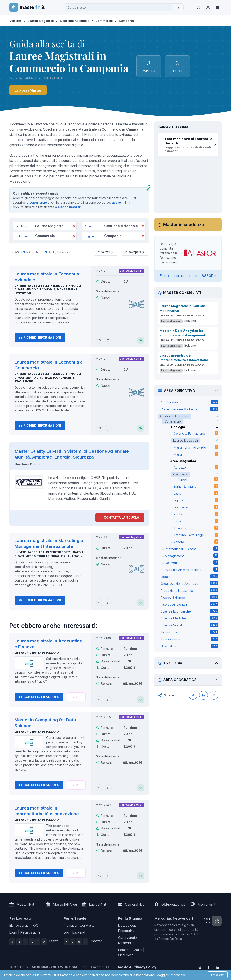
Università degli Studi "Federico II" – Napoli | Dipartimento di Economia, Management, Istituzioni (49, 289)
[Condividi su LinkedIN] (203, 695)
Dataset (124, 950)
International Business (192, 549)
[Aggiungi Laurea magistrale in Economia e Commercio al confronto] (108, 428)
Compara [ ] (135, 252)
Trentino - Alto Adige (196, 535)
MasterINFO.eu (65, 904)
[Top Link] (217, 7)
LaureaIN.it (98, 904)
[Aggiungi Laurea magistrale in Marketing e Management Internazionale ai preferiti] (100, 603)
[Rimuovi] (74, 226)
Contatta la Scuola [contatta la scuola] (119, 517)
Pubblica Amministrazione (192, 569)
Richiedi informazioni (40, 337)
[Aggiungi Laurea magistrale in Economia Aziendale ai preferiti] (100, 340)
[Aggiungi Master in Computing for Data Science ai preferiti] (100, 788)
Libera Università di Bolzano (37, 653)
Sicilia (196, 521)
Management (192, 556)
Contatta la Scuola (39, 697)
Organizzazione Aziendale (189, 583)
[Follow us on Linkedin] (217, 967)
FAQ (35, 925)
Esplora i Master (28, 90)
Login (13, 932)
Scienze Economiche (189, 611)
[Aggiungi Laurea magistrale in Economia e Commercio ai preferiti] (100, 428)
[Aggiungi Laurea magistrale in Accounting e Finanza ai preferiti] (100, 700)
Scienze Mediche (189, 618)
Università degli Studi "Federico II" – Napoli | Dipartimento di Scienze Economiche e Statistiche (49, 378)
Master (196, 454)
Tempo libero (189, 639)
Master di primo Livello (196, 447)
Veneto (196, 542)
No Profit (192, 562)
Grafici (137, 950)
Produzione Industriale (189, 590)
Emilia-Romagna (196, 486)
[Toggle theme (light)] (198, 7)
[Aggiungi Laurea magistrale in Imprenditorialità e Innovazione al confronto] (108, 876)
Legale (189, 576)
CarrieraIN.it (134, 904)
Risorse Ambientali (189, 604)
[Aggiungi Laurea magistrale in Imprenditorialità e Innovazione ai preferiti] (100, 876)
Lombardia (196, 507)
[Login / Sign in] (208, 7)
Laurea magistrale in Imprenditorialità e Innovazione (184, 358)
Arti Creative (189, 402)
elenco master (69, 207)
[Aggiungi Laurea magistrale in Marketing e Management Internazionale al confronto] (108, 603)
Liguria (196, 500)
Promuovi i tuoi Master (80, 925)
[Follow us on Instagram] (200, 967)
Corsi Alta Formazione (196, 433)
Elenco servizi (19, 925)
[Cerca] (178, 7)
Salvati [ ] (106, 252)
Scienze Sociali (189, 625)
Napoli (198, 479)
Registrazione (30, 932)
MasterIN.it (25, 904)
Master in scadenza (184, 225)
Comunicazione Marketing (189, 409)
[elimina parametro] (217, 416)
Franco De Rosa (170, 939)
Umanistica (189, 646)
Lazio (196, 493)
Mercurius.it (207, 904)
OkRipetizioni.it (173, 904)
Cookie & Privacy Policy (136, 967)
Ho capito (218, 975)
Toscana (196, 528)
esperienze (38, 202)
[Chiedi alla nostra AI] (76, 697)
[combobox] (120, 7)
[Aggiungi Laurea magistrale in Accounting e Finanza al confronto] (108, 700)
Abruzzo (196, 467)
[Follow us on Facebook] (209, 967)
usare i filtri (121, 202)
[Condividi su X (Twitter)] (214, 695)
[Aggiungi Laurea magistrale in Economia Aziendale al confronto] (108, 340)
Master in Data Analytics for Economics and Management (182, 333)
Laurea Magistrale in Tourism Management (182, 308)
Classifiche (126, 955)
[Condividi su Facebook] (193, 695)
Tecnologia (189, 632)
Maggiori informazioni (172, 975)
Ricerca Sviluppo (189, 597)
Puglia (196, 514)
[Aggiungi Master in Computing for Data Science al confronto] (108, 788)
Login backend (74, 932)
